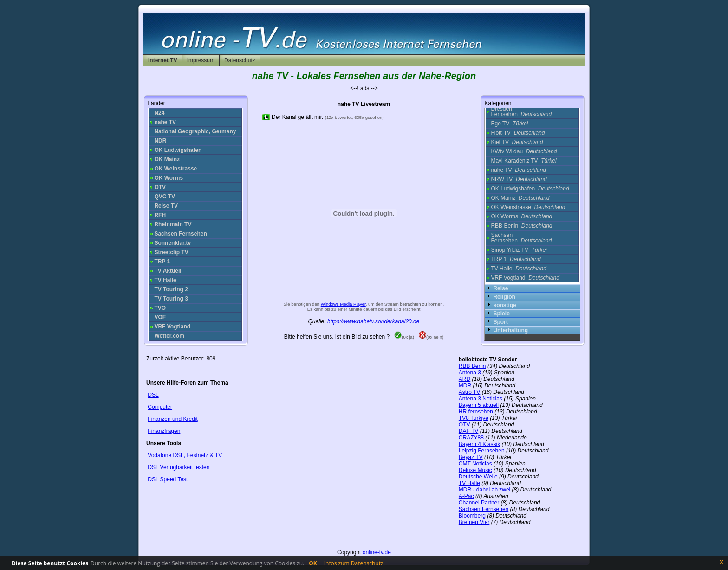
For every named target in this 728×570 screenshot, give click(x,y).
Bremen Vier (474, 522)
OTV (465, 425)
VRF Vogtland (525, 278)
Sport (500, 322)
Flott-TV (518, 133)
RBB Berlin (521, 226)
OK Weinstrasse (528, 207)
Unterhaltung (510, 330)
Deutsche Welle (478, 477)
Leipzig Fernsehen (482, 451)
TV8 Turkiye (474, 418)
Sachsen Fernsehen (521, 238)
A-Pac (466, 496)
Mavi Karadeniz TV (523, 161)
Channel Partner (479, 503)
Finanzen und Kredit (172, 419)
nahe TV (518, 170)
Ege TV (509, 124)
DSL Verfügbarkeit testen (179, 467)
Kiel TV (517, 142)
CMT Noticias (475, 464)
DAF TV (468, 431)
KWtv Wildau (524, 151)
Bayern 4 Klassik (479, 444)
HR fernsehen (476, 412)
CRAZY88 (471, 438)
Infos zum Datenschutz (354, 563)
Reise (500, 288)
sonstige (504, 305)
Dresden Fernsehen (521, 111)
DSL (153, 395)
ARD (465, 379)
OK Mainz (520, 198)
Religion (504, 297)
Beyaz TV (471, 457)
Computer (160, 407)
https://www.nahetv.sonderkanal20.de (374, 321)
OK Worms (521, 216)
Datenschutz (240, 60)
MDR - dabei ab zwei (484, 490)
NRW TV (519, 179)
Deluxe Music (475, 470)
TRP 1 (516, 259)
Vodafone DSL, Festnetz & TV (185, 455)
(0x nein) (431, 337)
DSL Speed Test (168, 479)
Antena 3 (470, 373)
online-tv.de (377, 552)
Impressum (201, 60)
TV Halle (518, 269)
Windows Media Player (343, 304)
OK (313, 563)
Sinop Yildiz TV (519, 250)
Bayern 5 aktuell (479, 405)
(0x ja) (404, 337)
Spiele (501, 314)
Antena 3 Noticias (481, 399)
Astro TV (469, 392)
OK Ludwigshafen (530, 189)
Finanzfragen (164, 431)
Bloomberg (472, 516)
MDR (465, 386)
